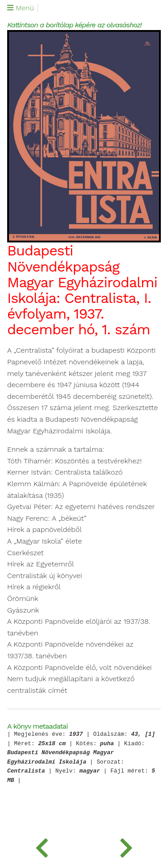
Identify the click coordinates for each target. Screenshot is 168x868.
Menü (21, 8)
